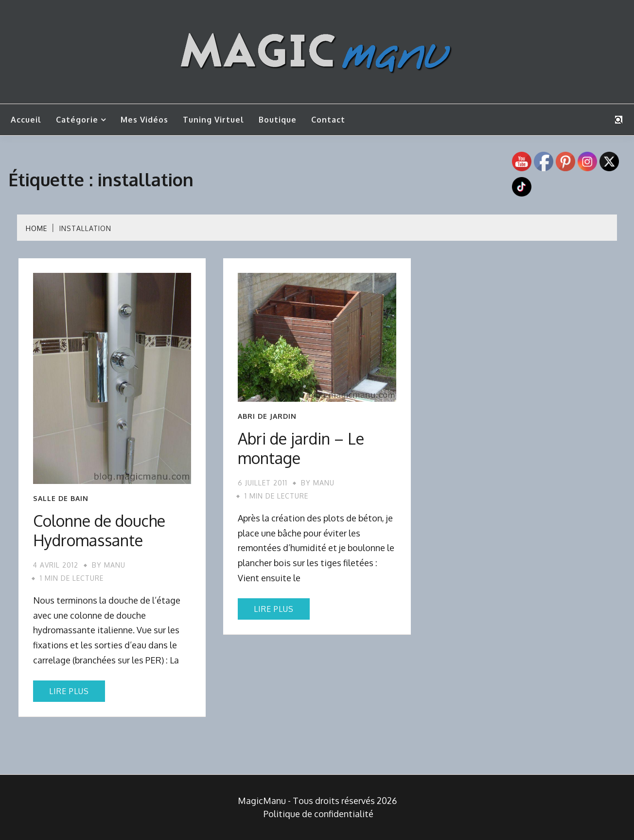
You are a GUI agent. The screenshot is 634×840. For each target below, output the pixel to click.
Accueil (26, 120)
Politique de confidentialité (318, 814)
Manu (115, 565)
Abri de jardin (267, 416)
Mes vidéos (144, 120)
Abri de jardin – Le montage (301, 448)
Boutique (278, 120)
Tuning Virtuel (213, 120)
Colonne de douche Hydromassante (99, 530)
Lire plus (69, 691)
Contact (328, 120)
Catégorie (77, 120)
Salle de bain (61, 499)
